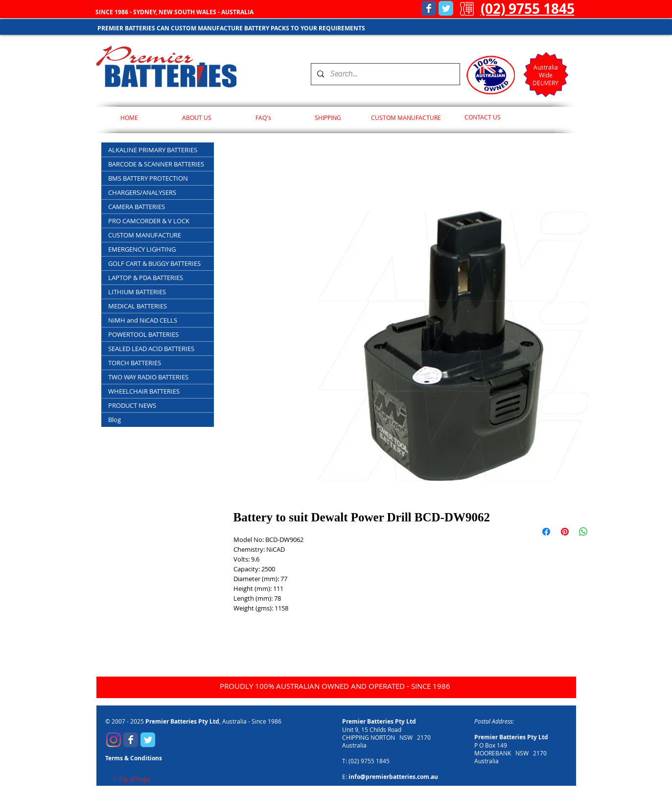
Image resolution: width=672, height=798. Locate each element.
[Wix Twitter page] (446, 8)
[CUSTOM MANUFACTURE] (406, 118)
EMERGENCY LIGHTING (142, 249)
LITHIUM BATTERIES (137, 292)
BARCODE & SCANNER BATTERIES (156, 164)
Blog (115, 420)
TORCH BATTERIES (135, 363)
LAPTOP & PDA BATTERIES (146, 278)
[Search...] (384, 74)
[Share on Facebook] (546, 532)
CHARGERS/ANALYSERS (142, 192)
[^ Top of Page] (132, 779)
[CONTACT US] (483, 117)
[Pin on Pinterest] (565, 532)
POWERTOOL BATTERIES (143, 334)
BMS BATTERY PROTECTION (148, 178)
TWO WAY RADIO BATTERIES (148, 377)
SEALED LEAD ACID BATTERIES (151, 349)
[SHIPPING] (328, 118)
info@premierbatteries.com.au (393, 777)
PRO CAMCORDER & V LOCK (149, 221)
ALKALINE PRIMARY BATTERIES (153, 150)
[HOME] (129, 118)
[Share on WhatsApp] (583, 532)
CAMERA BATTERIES (137, 207)
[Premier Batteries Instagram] (114, 740)
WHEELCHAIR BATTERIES (144, 391)
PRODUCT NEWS (132, 405)
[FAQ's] (264, 118)
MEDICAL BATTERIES (138, 306)
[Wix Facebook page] (429, 8)
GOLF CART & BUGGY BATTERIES (154, 263)
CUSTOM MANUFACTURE (145, 235)
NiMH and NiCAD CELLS (143, 320)
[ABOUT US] (197, 118)
